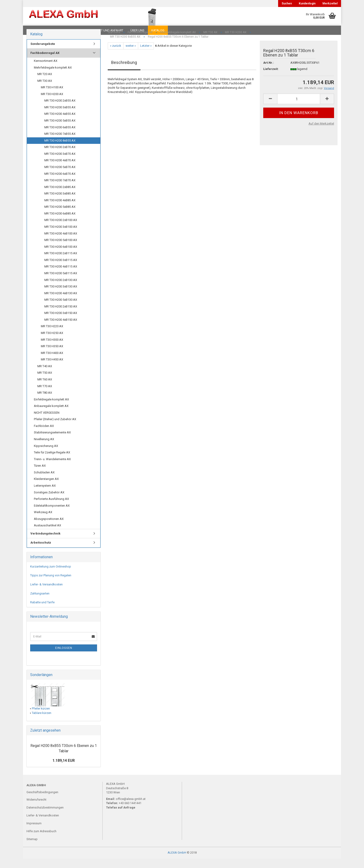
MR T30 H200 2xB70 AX (60, 156)
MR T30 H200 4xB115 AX (61, 276)
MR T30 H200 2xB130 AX (61, 289)
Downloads (36, 30)
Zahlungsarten (40, 603)
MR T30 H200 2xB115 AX (61, 262)
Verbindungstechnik (45, 543)
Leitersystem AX (45, 495)
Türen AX (40, 475)
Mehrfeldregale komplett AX (53, 77)
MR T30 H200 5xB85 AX (60, 216)
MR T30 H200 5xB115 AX (61, 282)
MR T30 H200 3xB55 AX (60, 117)
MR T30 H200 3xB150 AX (61, 322)
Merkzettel (330, 3)
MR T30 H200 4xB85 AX (60, 210)
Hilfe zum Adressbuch (41, 840)
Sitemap (32, 848)
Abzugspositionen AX (49, 528)
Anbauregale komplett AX (51, 415)
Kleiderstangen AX (46, 488)
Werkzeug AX (43, 521)
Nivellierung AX (44, 448)
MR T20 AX (45, 83)
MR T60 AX (45, 389)
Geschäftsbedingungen (42, 801)
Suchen (287, 3)
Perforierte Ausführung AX (51, 508)
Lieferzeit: (271, 78)
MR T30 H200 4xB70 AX (60, 170)
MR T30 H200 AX (52, 103)
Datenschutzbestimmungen (45, 817)
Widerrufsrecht (36, 809)
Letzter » (146, 55)
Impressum (34, 833)
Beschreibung (124, 72)
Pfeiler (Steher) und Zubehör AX (55, 428)
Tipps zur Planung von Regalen (51, 585)
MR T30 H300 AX (52, 349)
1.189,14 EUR (64, 770)
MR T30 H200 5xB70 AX (60, 176)
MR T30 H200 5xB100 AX (61, 249)
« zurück (116, 55)
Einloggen (64, 657)
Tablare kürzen (42, 722)
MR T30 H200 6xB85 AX (60, 223)
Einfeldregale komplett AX (51, 409)
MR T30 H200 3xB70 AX (60, 163)
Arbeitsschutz (41, 552)
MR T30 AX (45, 90)
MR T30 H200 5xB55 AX (60, 130)
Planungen (74, 30)
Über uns (137, 30)
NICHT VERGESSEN (47, 422)
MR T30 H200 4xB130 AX (61, 302)
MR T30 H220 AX (52, 335)
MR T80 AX (45, 402)
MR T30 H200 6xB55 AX (60, 137)
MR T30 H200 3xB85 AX (60, 203)
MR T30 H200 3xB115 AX (61, 269)
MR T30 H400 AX (52, 362)
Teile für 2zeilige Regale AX (52, 462)
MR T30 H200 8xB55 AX (60, 150)
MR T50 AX (45, 382)
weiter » (131, 55)
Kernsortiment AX (46, 70)
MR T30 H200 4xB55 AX (60, 123)
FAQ (55, 30)
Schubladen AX (44, 482)
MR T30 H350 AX (52, 355)
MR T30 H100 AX (52, 97)
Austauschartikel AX (47, 535)
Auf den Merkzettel (321, 133)
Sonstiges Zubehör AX (49, 502)
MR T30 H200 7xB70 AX (60, 190)
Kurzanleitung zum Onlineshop (51, 576)
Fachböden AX (44, 435)
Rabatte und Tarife (42, 612)
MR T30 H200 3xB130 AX (61, 296)
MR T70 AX (45, 395)
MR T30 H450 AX (52, 369)
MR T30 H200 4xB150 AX (61, 329)
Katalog (158, 30)
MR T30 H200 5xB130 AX (61, 309)
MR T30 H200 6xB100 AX (61, 256)
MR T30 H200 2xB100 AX (61, 229)
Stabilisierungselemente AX (52, 442)
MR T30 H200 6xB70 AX (60, 183)
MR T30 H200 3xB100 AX (61, 236)
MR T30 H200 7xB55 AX (60, 143)
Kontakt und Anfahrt (106, 30)
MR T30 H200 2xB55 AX (60, 110)
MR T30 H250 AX (52, 342)
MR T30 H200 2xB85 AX (60, 196)
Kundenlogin (307, 3)
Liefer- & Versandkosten (46, 594)
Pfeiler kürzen (41, 718)
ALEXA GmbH (177, 862)
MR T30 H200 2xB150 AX (61, 316)
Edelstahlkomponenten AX (52, 515)
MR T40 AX (45, 375)
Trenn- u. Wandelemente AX (52, 468)
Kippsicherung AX (46, 455)
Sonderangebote (43, 53)
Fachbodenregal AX (45, 62)
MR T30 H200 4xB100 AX (61, 243)
